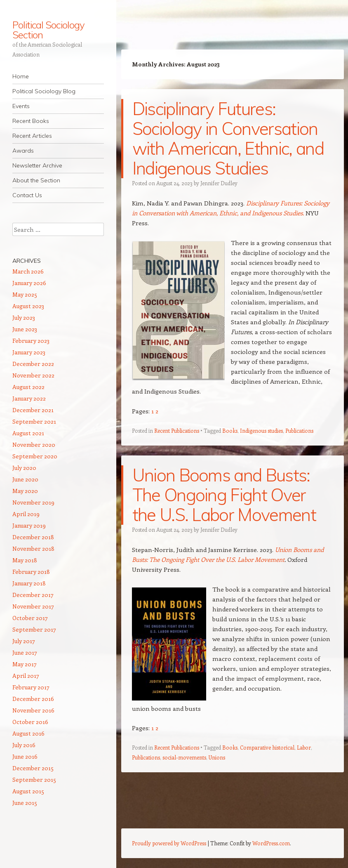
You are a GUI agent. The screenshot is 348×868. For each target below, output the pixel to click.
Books (230, 430)
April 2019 (26, 514)
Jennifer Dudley (219, 183)
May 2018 (25, 560)
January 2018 (29, 583)
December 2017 (33, 595)
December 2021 (33, 410)
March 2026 (28, 271)
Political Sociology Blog (44, 91)
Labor (304, 747)
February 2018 (31, 572)
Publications (299, 430)
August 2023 (28, 306)
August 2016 (28, 733)
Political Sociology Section (48, 30)
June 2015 (25, 803)
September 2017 (34, 629)
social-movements (184, 757)
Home (21, 76)
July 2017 (24, 641)
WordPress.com (271, 843)
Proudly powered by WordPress (169, 843)
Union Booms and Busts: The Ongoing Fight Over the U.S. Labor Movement (224, 495)
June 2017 (25, 652)
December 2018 (33, 537)
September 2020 (35, 456)
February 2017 (31, 687)
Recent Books (31, 121)
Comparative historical (267, 747)
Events (21, 106)
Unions (217, 757)
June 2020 (25, 479)
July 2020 (24, 468)
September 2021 (34, 421)
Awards (23, 151)
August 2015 (28, 791)
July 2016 (24, 745)
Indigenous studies (261, 430)
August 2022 (28, 387)
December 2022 (33, 364)
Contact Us (27, 195)
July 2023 (24, 317)
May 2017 (25, 664)
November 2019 (33, 502)
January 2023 (29, 352)
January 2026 (29, 283)
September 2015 (34, 780)
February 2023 (31, 341)
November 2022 (33, 375)
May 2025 (25, 294)
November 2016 (33, 710)
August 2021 (28, 433)
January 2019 (29, 525)
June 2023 (25, 329)
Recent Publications (177, 430)
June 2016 (25, 756)
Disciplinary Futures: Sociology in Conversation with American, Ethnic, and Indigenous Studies (228, 138)
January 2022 (29, 398)
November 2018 (33, 548)
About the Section (36, 180)
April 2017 (26, 676)
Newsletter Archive (37, 165)
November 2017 (33, 606)
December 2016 (33, 699)
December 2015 (33, 768)
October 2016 (30, 722)
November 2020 (34, 445)
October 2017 (30, 618)
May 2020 (25, 491)
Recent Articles (32, 136)
